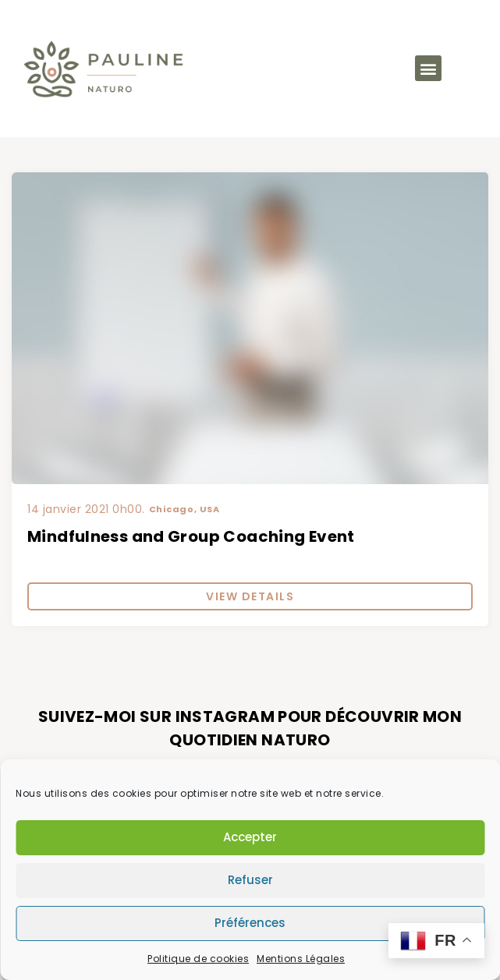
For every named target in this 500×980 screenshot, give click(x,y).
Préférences (250, 923)
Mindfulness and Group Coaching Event (191, 536)
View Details (250, 596)
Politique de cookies (198, 959)
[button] (428, 68)
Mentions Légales (301, 959)
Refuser (250, 880)
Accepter (250, 837)
